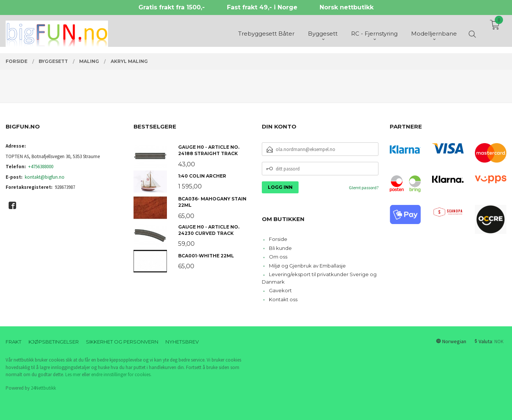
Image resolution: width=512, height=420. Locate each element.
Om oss (278, 257)
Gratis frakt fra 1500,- (172, 7)
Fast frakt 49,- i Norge (262, 7)
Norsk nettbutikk (347, 7)
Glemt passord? (364, 188)
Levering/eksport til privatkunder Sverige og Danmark (319, 278)
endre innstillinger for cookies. (121, 374)
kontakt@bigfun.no (45, 177)
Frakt (14, 342)
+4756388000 (41, 167)
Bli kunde (280, 248)
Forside (278, 239)
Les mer (73, 374)
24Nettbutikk (43, 388)
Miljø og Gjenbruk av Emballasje (307, 266)
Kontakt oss (283, 299)
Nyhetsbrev (182, 342)
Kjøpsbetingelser (54, 342)
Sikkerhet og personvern (122, 342)
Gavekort (280, 290)
